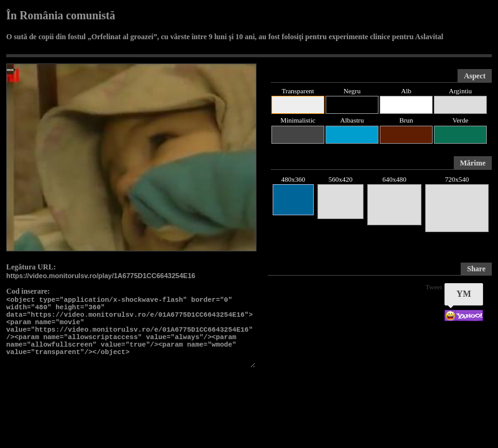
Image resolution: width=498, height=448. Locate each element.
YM (463, 294)
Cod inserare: (28, 291)
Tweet (434, 287)
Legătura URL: (31, 267)
